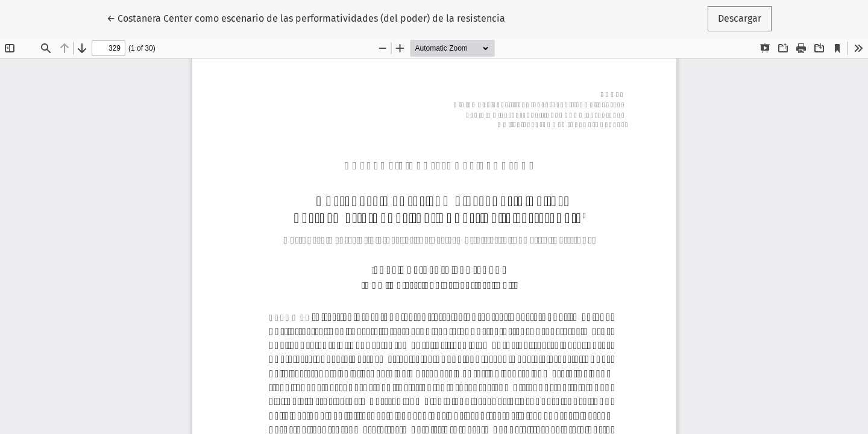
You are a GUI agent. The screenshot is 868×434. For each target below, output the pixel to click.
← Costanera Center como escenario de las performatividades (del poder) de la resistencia (306, 17)
